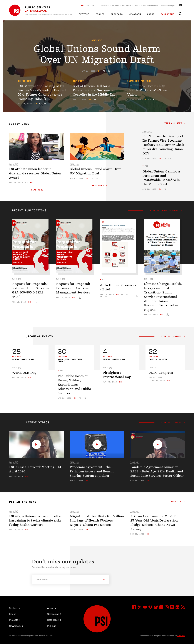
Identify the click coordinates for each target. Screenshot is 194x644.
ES (93, 5)
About (151, 14)
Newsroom (135, 14)
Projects (117, 14)
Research (105, 5)
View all (176, 502)
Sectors (84, 14)
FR (88, 5)
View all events (171, 337)
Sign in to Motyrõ (168, 5)
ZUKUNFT (181, 636)
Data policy (53, 620)
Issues (100, 14)
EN (82, 5)
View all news (173, 123)
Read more (37, 190)
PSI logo (52, 626)
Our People (127, 5)
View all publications (164, 211)
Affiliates (116, 5)
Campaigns (167, 14)
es (109, 71)
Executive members (150, 5)
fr (104, 71)
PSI (146, 166)
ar (122, 294)
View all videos (171, 423)
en (99, 71)
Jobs (136, 5)
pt (106, 297)
